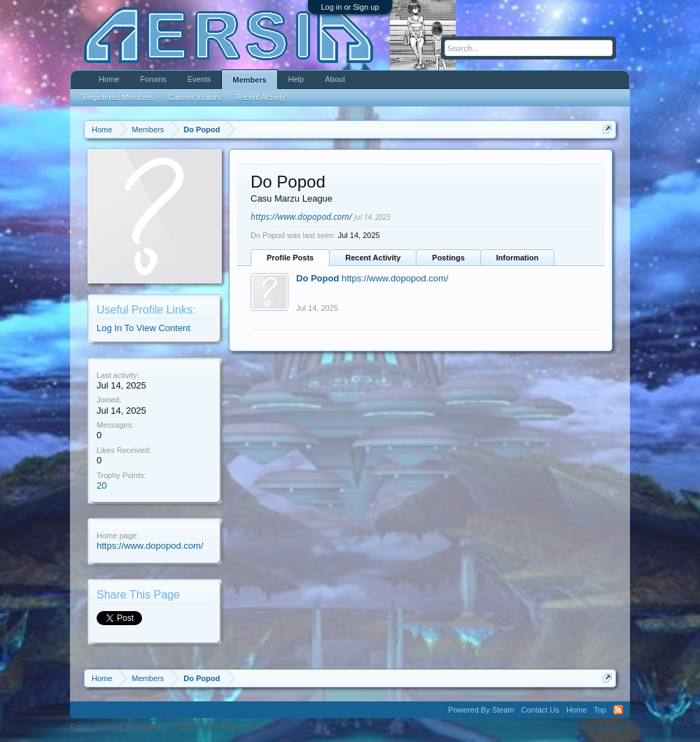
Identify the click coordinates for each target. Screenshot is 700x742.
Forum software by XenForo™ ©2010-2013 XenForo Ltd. (167, 727)
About (335, 79)
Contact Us (540, 710)
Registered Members (118, 97)
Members (249, 80)
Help (296, 79)
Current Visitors (195, 97)
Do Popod (317, 278)
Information (518, 258)
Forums (153, 79)
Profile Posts (290, 258)
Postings (448, 258)
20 (101, 485)
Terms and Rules (601, 727)
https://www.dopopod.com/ (150, 546)
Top (600, 710)
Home (109, 79)
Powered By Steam (481, 710)
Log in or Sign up (350, 7)
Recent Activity (373, 258)
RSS (618, 710)
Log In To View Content (143, 328)
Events (199, 79)
